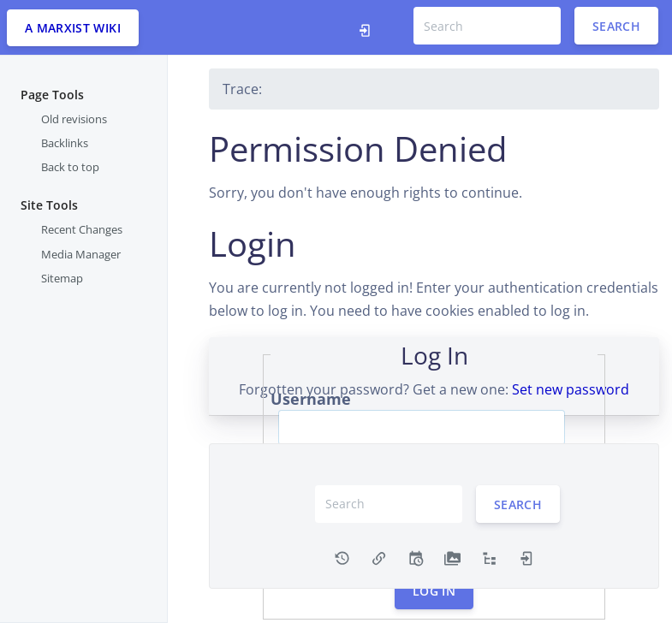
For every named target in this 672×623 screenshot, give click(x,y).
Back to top (70, 167)
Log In (434, 591)
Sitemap (62, 278)
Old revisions (74, 119)
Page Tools (52, 95)
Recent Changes (82, 229)
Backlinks (65, 143)
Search (616, 26)
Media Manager (81, 254)
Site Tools (49, 205)
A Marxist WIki (73, 28)
